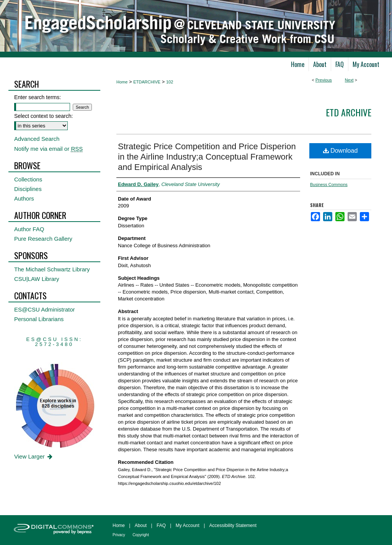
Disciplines (28, 189)
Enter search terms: (38, 97)
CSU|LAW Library (37, 279)
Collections (28, 179)
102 (170, 82)
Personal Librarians (39, 319)
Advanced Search (37, 139)
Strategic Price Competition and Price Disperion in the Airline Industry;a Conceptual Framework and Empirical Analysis (207, 157)
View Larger (34, 456)
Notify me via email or (48, 149)
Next (349, 80)
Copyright (141, 535)
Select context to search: (43, 116)
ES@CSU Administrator (45, 309)
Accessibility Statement (233, 525)
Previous (324, 80)
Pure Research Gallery (43, 239)
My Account (188, 525)
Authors (24, 198)
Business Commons (329, 184)
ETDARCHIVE (147, 82)
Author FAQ (29, 229)
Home (122, 82)
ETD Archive (349, 112)
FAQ (161, 525)
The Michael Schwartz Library (52, 269)
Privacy (119, 535)
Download (341, 151)
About (141, 525)
